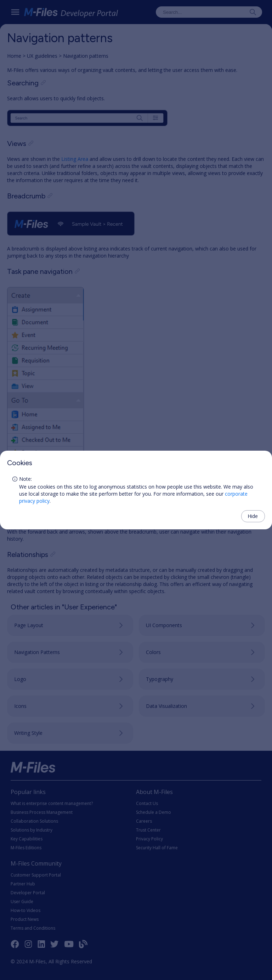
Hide (253, 516)
